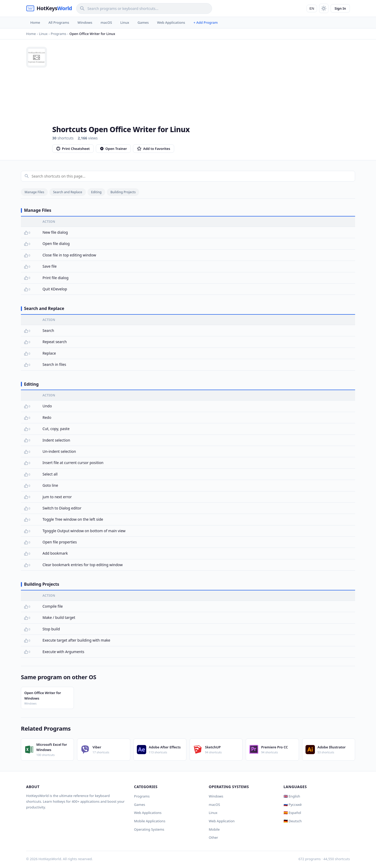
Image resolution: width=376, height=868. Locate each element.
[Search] (144, 8)
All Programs (59, 22)
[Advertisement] (201, 86)
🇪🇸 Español (292, 813)
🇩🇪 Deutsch (293, 821)
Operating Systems (149, 829)
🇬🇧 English (292, 796)
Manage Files (34, 192)
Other (214, 837)
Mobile (214, 829)
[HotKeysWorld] (49, 8)
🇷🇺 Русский (293, 805)
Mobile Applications (150, 821)
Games (143, 22)
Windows (85, 22)
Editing (96, 192)
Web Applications (171, 22)
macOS (106, 22)
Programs (142, 796)
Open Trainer (113, 149)
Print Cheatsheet (73, 149)
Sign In (340, 8)
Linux (125, 22)
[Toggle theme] (324, 8)
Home (35, 22)
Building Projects (123, 192)
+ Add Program (206, 22)
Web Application (222, 821)
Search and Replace (67, 192)
